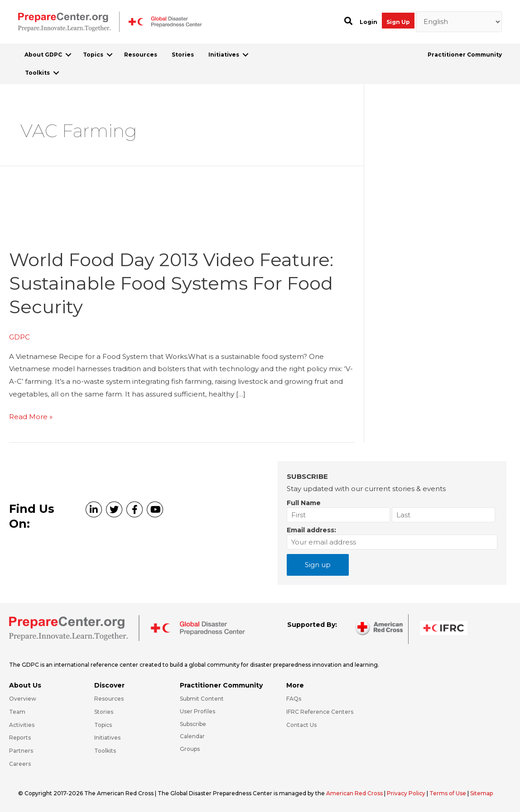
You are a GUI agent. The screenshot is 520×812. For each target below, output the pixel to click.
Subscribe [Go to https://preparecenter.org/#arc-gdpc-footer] (193, 724)
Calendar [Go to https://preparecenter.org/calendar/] (192, 736)
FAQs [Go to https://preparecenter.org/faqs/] (294, 699)
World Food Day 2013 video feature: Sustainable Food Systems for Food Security (171, 283)
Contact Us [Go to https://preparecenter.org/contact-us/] (301, 725)
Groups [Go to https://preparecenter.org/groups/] (190, 749)
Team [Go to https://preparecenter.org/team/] (17, 712)
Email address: (311, 530)
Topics (93, 55)
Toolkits (37, 73)
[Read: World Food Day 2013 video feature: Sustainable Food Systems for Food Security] (77, 232)
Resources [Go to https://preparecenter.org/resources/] (109, 699)
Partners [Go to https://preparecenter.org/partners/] (21, 751)
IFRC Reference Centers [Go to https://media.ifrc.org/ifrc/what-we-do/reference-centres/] (320, 712)
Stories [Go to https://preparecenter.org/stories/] (104, 712)
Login (368, 22)
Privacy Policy (407, 793)
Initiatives (224, 55)
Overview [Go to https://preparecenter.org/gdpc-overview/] (23, 699)
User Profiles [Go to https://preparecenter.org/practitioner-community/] (197, 711)
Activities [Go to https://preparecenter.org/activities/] (22, 725)
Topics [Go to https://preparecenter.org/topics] (103, 725)
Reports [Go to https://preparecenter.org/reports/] (20, 738)
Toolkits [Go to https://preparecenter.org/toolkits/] (105, 751)
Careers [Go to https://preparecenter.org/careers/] (20, 764)
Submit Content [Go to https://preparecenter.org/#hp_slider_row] (202, 699)
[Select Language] (459, 22)
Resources (141, 55)
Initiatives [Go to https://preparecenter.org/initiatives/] (107, 738)
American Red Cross (355, 793)
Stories (183, 55)
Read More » (31, 417)
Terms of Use (448, 793)
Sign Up (398, 22)
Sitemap (481, 793)
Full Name (304, 503)
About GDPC (43, 55)
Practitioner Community (465, 55)
